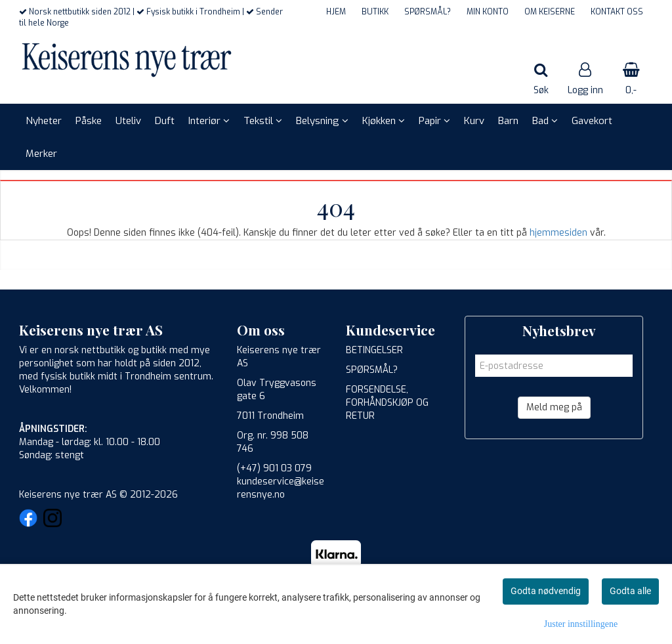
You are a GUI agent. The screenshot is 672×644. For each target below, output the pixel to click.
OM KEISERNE (550, 12)
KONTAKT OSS (617, 12)
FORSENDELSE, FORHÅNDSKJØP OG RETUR (387, 403)
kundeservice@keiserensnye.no (281, 488)
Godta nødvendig (546, 591)
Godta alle (630, 591)
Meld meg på (554, 407)
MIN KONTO (488, 12)
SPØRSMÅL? (428, 12)
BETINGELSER (374, 350)
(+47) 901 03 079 (274, 468)
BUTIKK (375, 12)
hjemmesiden (558, 233)
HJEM (336, 12)
